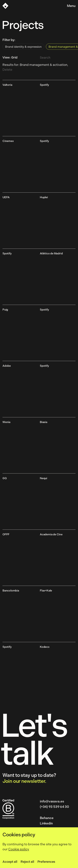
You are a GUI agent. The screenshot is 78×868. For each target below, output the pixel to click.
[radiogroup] (39, 47)
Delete (7, 70)
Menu (71, 6)
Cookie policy (19, 849)
